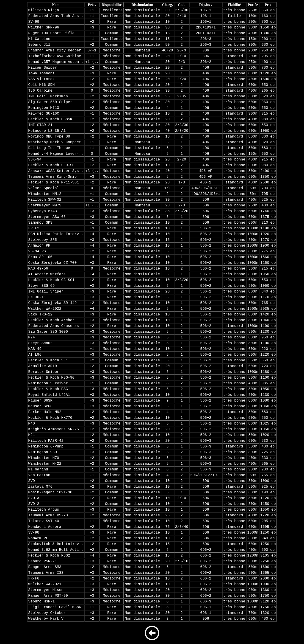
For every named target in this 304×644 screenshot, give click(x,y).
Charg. (168, 5)
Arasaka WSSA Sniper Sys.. (56, 171)
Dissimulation (142, 5)
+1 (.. (92, 62)
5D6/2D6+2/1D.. (206, 475)
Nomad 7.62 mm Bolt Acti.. (56, 550)
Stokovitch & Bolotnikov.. (56, 544)
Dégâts (205, 5)
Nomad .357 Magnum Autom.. (56, 62)
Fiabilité (234, 5)
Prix (268, 5)
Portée (253, 5)
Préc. (92, 5)
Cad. (182, 5)
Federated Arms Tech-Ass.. (56, 16)
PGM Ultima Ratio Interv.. (56, 234)
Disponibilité (112, 5)
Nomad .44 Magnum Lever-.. (56, 154)
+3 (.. (92, 171)
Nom (56, 5)
